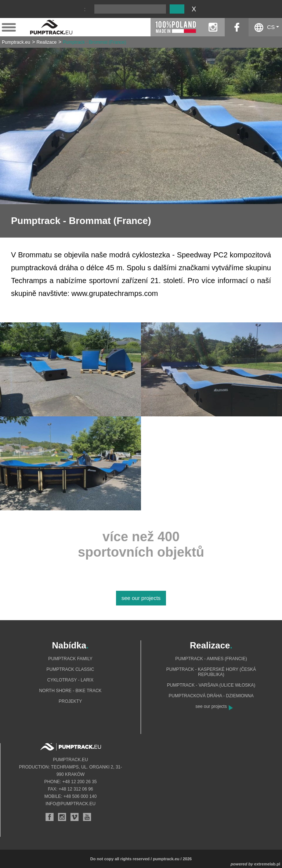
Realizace (46, 42)
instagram (213, 27)
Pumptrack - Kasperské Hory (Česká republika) (211, 672)
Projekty (70, 701)
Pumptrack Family (70, 659)
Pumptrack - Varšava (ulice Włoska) (211, 685)
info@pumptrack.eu (70, 804)
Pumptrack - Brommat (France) (94, 42)
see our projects (141, 598)
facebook (237, 27)
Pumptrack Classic (70, 669)
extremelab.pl (267, 864)
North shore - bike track (70, 691)
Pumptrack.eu (16, 42)
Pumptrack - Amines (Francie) (211, 659)
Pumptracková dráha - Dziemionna (211, 696)
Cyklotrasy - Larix (70, 680)
